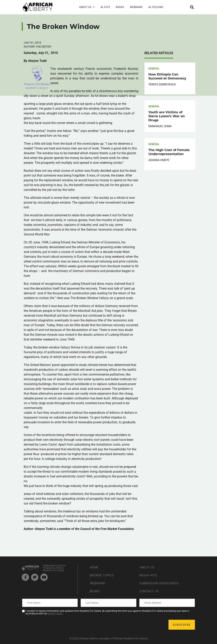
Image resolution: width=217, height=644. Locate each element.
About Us (87, 7)
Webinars (136, 7)
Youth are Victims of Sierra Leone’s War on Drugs (167, 116)
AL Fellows (156, 7)
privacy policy (55, 614)
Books (120, 7)
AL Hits (105, 7)
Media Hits (149, 575)
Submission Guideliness (160, 583)
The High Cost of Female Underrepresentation (169, 152)
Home (94, 567)
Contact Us (149, 591)
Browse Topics (103, 575)
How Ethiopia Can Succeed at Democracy (167, 76)
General (154, 68)
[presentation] (53, 625)
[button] (192, 7)
